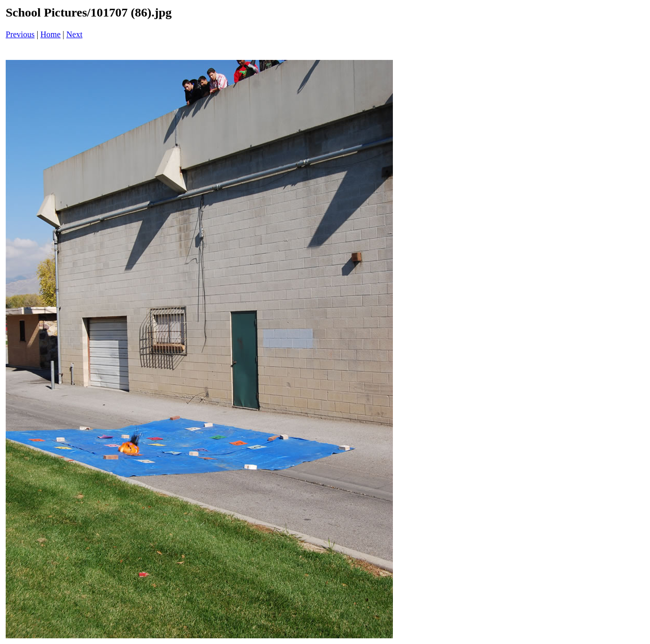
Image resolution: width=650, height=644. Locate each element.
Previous (20, 34)
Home (50, 34)
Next (75, 34)
